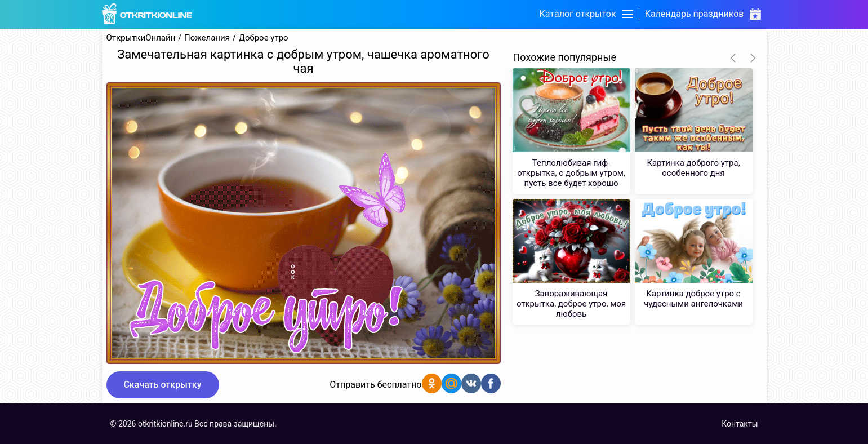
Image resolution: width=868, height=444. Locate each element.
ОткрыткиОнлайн (141, 38)
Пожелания (207, 38)
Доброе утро (264, 38)
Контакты (740, 424)
